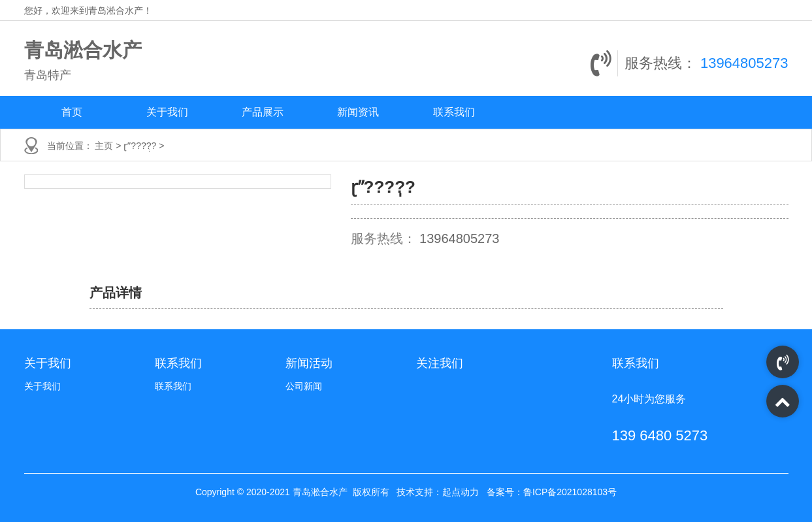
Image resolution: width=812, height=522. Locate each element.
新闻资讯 (358, 112)
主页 (105, 146)
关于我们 (167, 112)
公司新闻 (304, 386)
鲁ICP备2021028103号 (570, 492)
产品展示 (263, 112)
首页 (72, 112)
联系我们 (454, 112)
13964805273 (744, 63)
